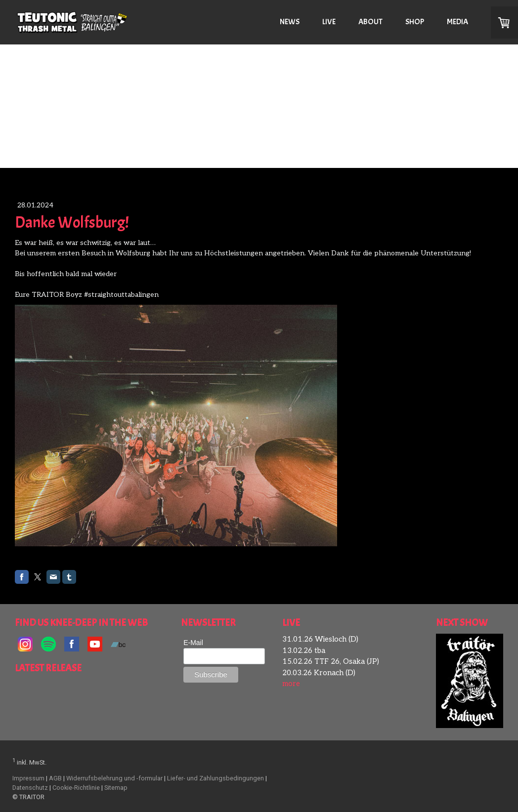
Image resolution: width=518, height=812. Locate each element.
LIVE (329, 22)
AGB (55, 778)
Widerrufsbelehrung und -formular (114, 778)
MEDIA (457, 22)
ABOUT (370, 22)
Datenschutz (30, 788)
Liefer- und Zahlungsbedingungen (216, 778)
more (291, 684)
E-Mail (193, 643)
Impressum (28, 778)
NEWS (290, 22)
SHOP (415, 22)
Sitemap (116, 788)
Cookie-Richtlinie (76, 788)
